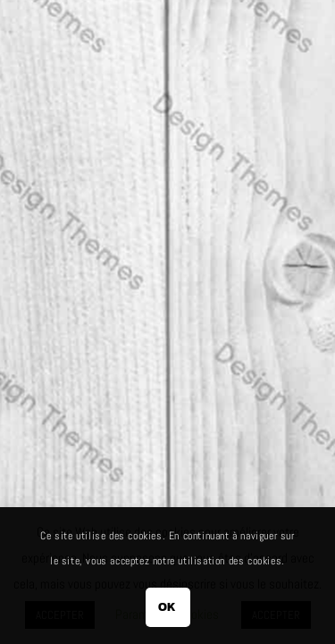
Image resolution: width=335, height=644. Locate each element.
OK (167, 607)
